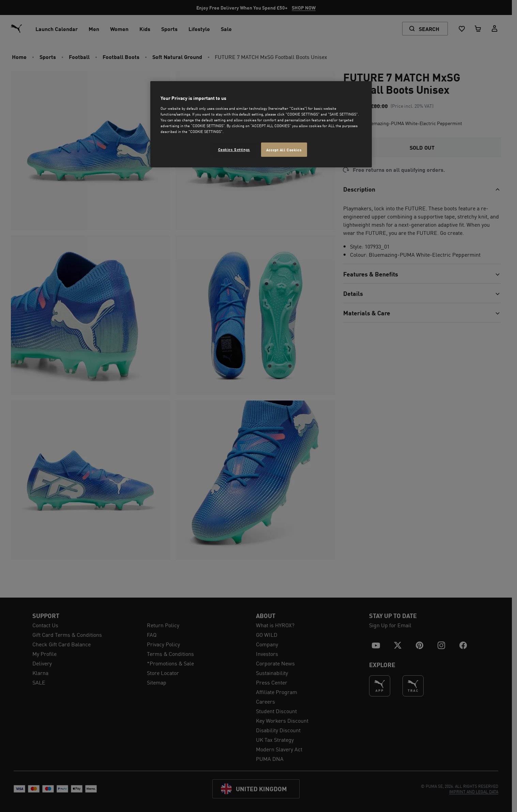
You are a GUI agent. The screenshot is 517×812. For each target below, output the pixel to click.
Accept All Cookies (284, 149)
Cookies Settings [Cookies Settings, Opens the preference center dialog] (234, 149)
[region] (261, 124)
